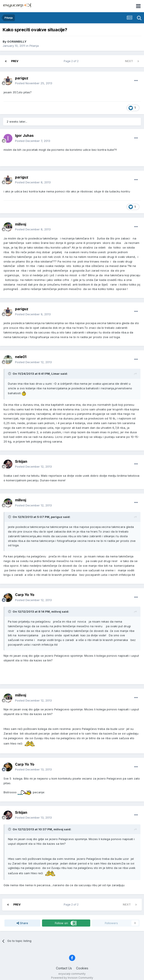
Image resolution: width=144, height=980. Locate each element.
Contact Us (64, 968)
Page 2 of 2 (72, 61)
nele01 (21, 357)
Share (22, 923)
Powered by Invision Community (72, 978)
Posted (34, 83)
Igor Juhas (24, 135)
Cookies (82, 968)
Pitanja (34, 46)
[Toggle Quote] (10, 374)
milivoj (21, 224)
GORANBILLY (17, 41)
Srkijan (21, 461)
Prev (15, 61)
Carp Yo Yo (25, 595)
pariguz (22, 78)
